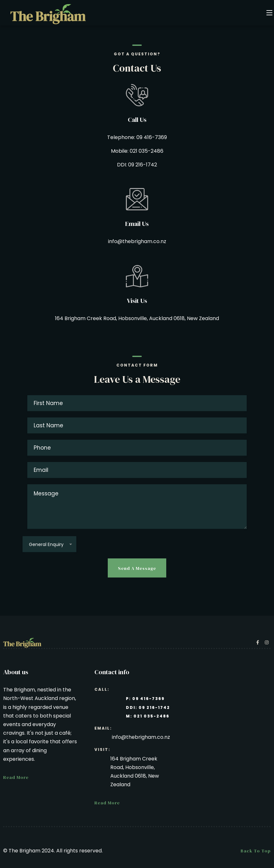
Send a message (137, 568)
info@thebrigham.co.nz (137, 241)
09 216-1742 (143, 165)
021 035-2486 (147, 151)
